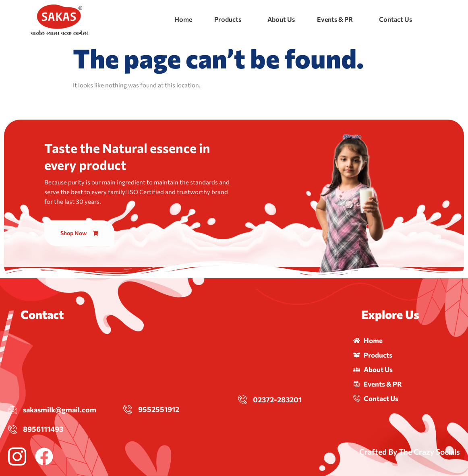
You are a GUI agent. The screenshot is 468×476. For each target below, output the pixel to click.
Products (228, 19)
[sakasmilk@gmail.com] (12, 410)
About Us (281, 19)
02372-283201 (277, 399)
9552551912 (159, 409)
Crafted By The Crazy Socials (410, 452)
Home (183, 19)
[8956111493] (12, 429)
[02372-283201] (242, 399)
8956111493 (43, 429)
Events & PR (335, 19)
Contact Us (396, 19)
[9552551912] (128, 409)
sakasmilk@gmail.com (60, 410)
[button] (230, 19)
